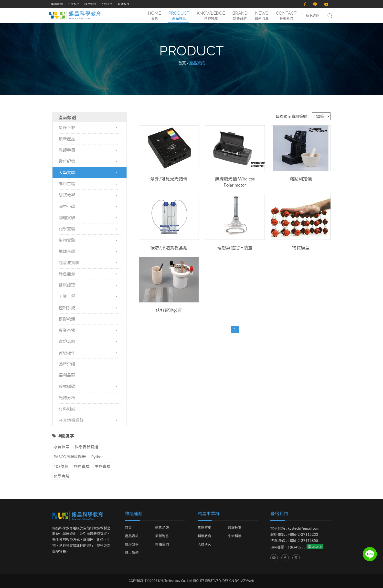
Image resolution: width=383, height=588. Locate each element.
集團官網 (57, 4)
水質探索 (62, 447)
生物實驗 (103, 466)
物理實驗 (82, 466)
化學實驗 (62, 476)
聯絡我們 (162, 544)
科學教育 (90, 4)
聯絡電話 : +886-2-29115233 (294, 534)
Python (98, 457)
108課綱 (61, 466)
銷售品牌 (162, 528)
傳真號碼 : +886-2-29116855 (294, 540)
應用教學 (132, 544)
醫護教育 (123, 4)
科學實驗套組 (86, 447)
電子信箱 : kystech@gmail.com (295, 528)
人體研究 (107, 4)
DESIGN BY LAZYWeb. (239, 581)
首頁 (182, 63)
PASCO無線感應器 (70, 457)
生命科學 (74, 4)
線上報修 (312, 16)
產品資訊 (132, 536)
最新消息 (162, 536)
